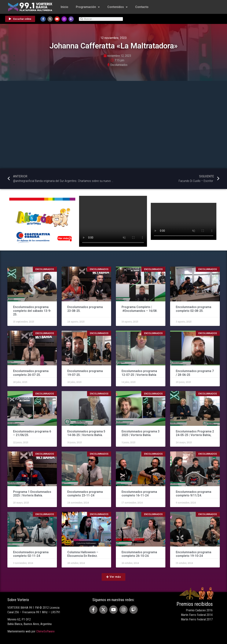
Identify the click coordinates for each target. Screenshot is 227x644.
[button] (113, 577)
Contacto (142, 7)
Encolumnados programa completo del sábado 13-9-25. (32, 311)
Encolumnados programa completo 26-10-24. (139, 554)
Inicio (64, 7)
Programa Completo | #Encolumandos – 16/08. (139, 309)
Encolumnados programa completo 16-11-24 (139, 494)
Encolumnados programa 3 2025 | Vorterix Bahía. (141, 433)
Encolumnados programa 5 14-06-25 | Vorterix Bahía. (86, 433)
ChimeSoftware (45, 631)
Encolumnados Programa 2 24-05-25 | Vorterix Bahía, (195, 433)
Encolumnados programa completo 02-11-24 (31, 554)
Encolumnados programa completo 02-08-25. (194, 309)
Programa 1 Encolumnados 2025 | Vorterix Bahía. (32, 494)
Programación (88, 7)
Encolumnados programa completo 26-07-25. (31, 373)
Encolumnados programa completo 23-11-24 (85, 494)
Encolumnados (119, 65)
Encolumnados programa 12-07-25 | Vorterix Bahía (139, 373)
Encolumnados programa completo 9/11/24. (194, 494)
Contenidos (117, 7)
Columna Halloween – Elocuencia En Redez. (83, 554)
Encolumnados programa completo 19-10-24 (194, 554)
